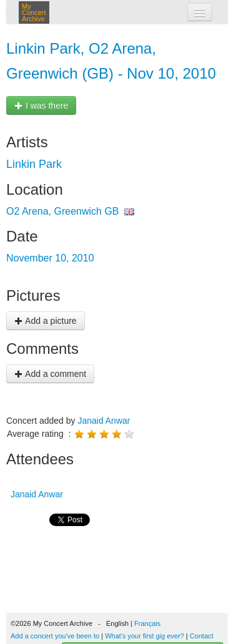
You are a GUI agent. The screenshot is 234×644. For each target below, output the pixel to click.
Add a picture (46, 321)
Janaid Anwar (104, 421)
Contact (202, 636)
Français (147, 623)
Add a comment (50, 374)
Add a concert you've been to (55, 636)
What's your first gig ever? (144, 636)
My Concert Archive (34, 12)
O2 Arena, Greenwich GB (63, 211)
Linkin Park (34, 164)
